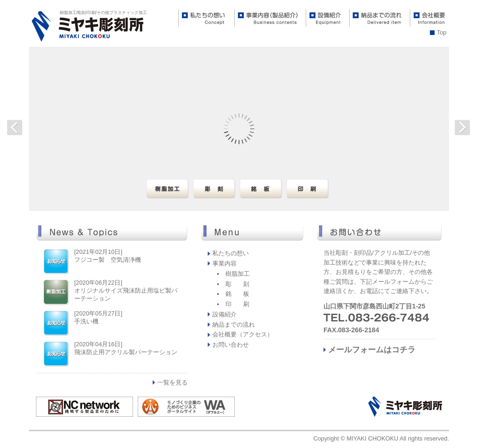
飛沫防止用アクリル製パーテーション (126, 352)
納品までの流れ (234, 325)
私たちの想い (231, 253)
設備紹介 (225, 314)
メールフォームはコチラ (372, 350)
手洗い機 (86, 321)
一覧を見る (172, 382)
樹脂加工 (238, 274)
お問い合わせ (231, 345)
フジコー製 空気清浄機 (108, 260)
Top (442, 32)
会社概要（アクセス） (243, 334)
